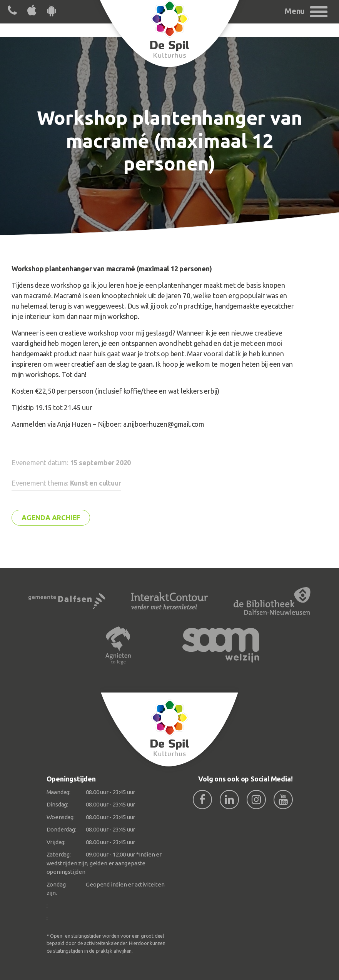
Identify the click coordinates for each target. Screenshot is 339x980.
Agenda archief (51, 518)
